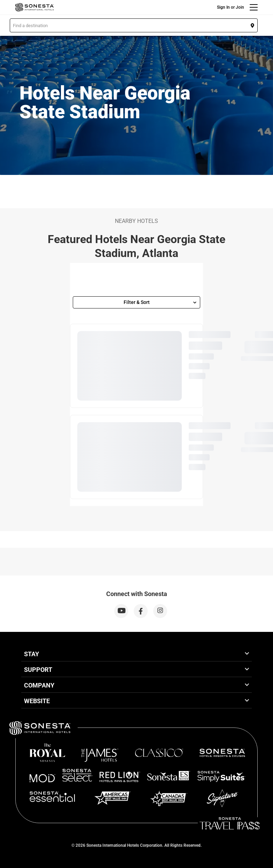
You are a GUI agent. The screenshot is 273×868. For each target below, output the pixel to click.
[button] (134, 25)
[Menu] (254, 7)
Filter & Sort (160, 302)
